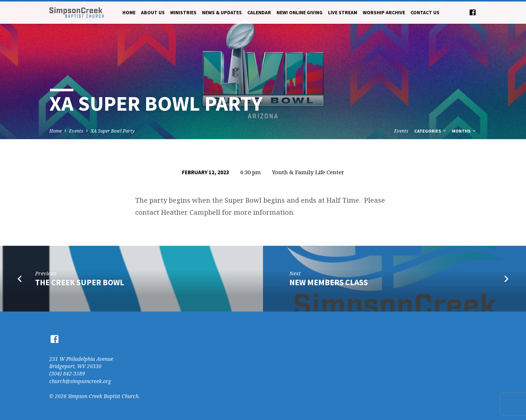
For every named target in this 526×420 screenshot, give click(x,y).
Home (129, 13)
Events (76, 131)
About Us (153, 13)
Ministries (183, 13)
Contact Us (425, 13)
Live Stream (343, 13)
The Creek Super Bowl (80, 282)
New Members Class (329, 282)
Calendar (259, 13)
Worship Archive (384, 13)
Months (464, 131)
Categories (431, 131)
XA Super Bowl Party (113, 131)
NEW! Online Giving (300, 13)
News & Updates (222, 13)
